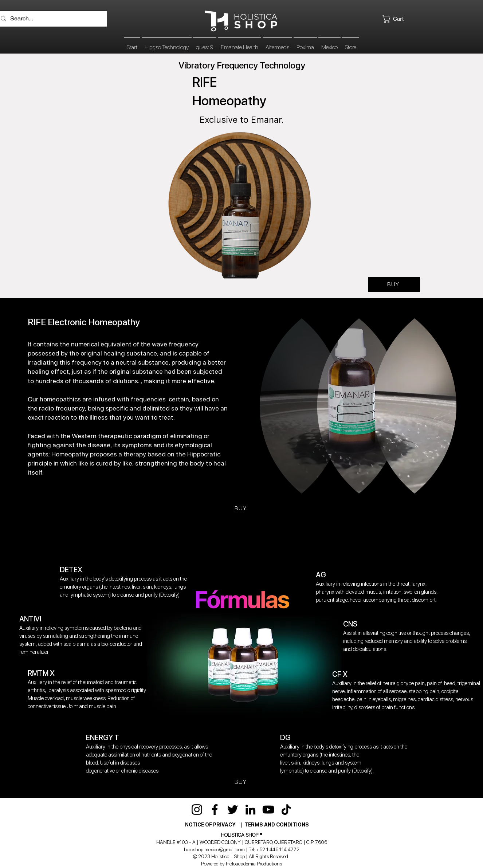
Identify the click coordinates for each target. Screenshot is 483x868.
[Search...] (51, 19)
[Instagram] (197, 810)
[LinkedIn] (250, 810)
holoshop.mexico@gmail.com (214, 849)
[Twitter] (233, 810)
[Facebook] (215, 810)
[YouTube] (268, 810)
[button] (401, 19)
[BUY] (394, 284)
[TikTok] (286, 810)
